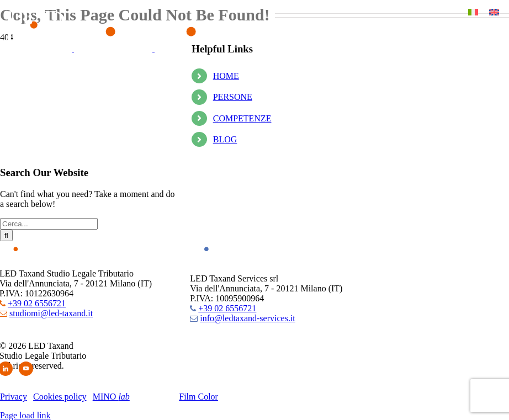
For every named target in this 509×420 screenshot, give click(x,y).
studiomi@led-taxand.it (51, 313)
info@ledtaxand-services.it (247, 318)
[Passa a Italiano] (473, 12)
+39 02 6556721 (37, 303)
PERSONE (233, 97)
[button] (25, 19)
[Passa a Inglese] (494, 12)
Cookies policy (60, 397)
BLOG (225, 139)
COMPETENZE (242, 118)
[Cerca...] (49, 224)
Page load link (25, 415)
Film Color (198, 397)
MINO (111, 397)
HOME (226, 76)
